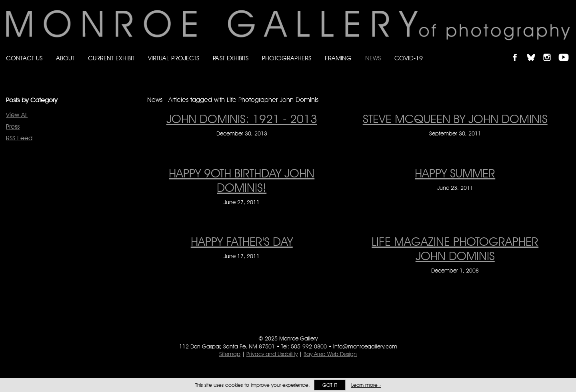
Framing (338, 58)
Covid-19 (409, 58)
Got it (330, 385)
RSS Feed (19, 138)
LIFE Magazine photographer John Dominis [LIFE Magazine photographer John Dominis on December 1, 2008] (455, 249)
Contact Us (24, 58)
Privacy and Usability (272, 354)
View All (17, 115)
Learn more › (366, 385)
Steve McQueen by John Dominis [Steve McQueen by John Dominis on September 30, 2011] (455, 119)
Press (13, 126)
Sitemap (230, 354)
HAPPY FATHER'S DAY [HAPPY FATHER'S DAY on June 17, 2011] (242, 241)
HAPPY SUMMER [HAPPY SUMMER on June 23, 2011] (455, 173)
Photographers (287, 58)
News (373, 58)
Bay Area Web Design (330, 354)
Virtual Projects (174, 58)
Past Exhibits (231, 58)
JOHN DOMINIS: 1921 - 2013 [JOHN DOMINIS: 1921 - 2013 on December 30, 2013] (242, 119)
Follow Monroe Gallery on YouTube (566, 51)
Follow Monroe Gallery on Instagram (550, 51)
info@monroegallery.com (365, 346)
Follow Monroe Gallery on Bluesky (535, 51)
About (65, 58)
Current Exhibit (111, 58)
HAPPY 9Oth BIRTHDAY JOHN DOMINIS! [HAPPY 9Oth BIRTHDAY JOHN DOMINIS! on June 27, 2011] (242, 180)
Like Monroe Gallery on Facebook (519, 51)
